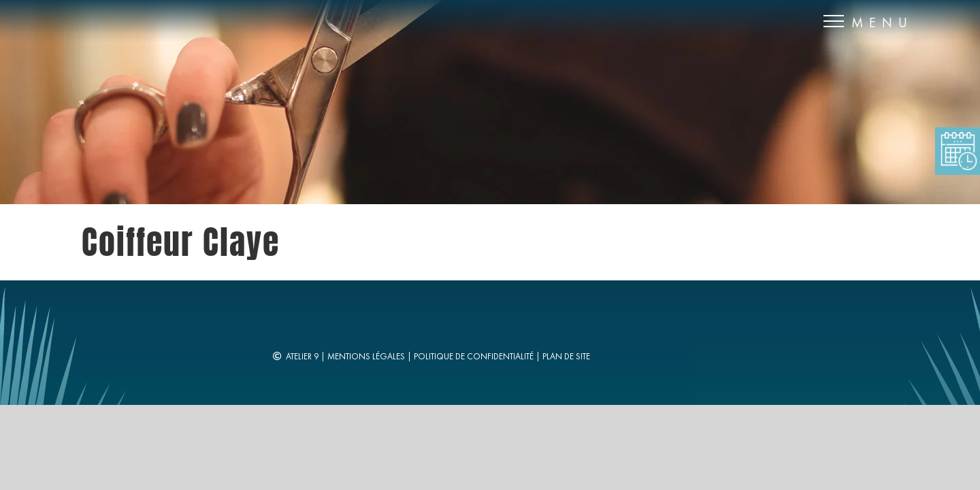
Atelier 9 (302, 356)
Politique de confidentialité (474, 356)
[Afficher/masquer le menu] (834, 21)
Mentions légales (366, 356)
